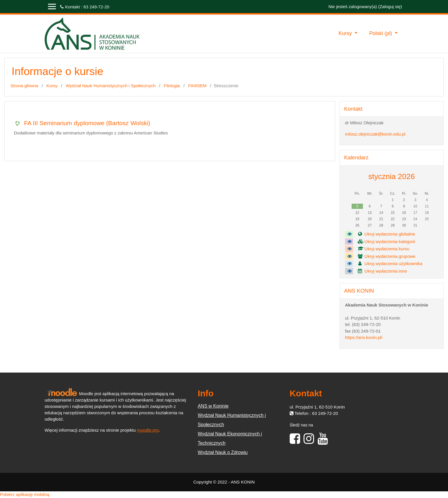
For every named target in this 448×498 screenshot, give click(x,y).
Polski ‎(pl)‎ (381, 33)
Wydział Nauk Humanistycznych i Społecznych (111, 86)
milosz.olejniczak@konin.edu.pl (375, 134)
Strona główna (24, 86)
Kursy (346, 33)
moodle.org (148, 430)
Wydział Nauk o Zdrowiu (223, 452)
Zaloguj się (390, 7)
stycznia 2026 (392, 176)
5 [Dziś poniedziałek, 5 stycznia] (357, 206)
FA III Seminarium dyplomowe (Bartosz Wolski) (87, 123)
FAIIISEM (197, 86)
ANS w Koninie (213, 406)
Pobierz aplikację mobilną (25, 494)
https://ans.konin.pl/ (364, 337)
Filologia (172, 86)
